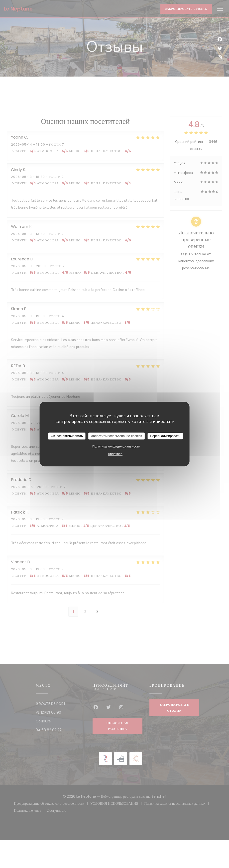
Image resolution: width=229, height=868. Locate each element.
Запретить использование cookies (116, 436)
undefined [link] (115, 454)
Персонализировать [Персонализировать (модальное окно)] (165, 436)
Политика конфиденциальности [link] (116, 446)
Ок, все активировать (67, 436)
